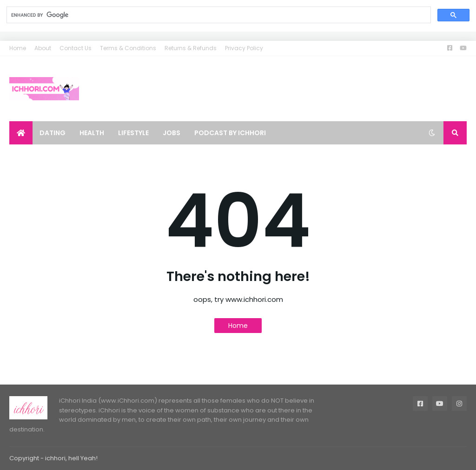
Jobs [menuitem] (172, 133)
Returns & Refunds (191, 48)
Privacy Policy (244, 48)
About (43, 48)
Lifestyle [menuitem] (133, 133)
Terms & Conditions (128, 48)
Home (18, 48)
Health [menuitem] (92, 133)
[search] (218, 15)
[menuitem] (21, 133)
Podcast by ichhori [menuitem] (230, 133)
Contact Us (76, 48)
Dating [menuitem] (53, 133)
